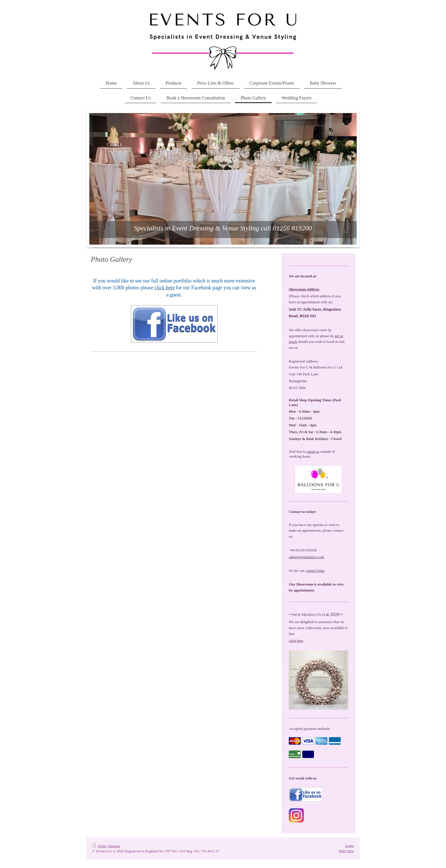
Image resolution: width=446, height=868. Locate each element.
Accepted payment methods (309, 729)
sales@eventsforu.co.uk (306, 557)
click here (296, 641)
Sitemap (114, 846)
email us (313, 452)
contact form (315, 571)
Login (349, 846)
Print (99, 846)
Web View (346, 851)
